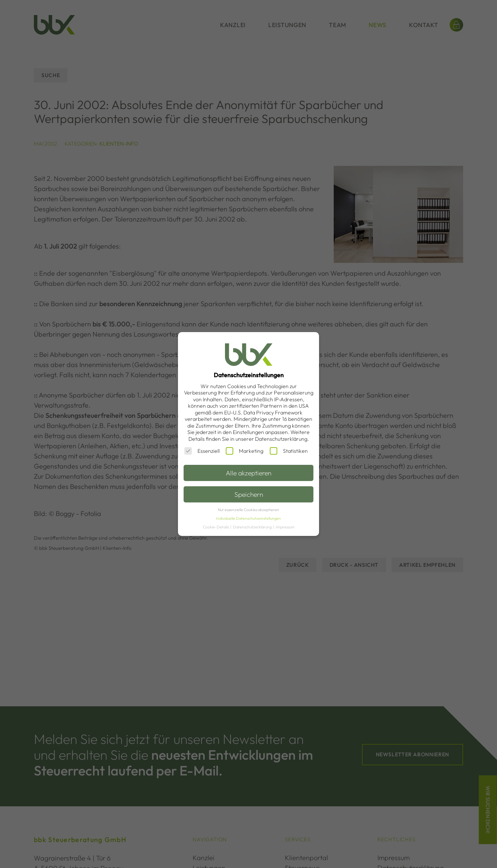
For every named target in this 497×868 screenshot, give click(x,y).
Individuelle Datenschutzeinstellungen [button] (248, 518)
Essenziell (202, 451)
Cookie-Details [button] (216, 527)
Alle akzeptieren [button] (248, 473)
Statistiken (289, 451)
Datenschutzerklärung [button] (253, 527)
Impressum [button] (285, 527)
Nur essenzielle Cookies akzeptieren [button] (248, 510)
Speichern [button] (249, 494)
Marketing (245, 451)
